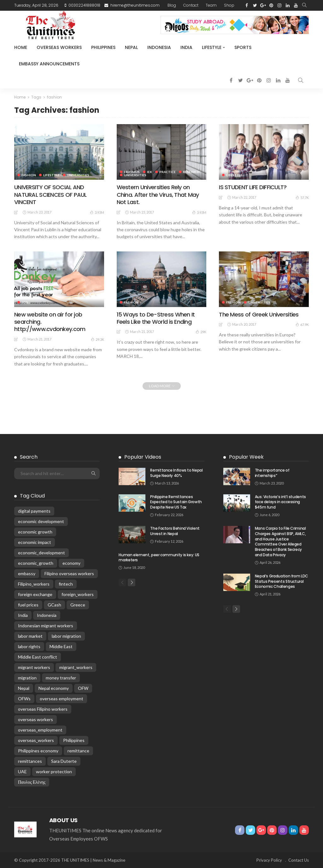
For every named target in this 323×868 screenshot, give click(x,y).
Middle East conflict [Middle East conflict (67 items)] (38, 657)
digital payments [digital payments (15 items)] (34, 511)
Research (191, 172)
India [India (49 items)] (23, 615)
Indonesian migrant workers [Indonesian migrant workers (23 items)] (46, 626)
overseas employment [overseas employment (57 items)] (62, 699)
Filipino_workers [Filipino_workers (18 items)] (34, 584)
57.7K (302, 197)
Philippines (103, 47)
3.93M (97, 212)
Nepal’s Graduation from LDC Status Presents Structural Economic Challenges (282, 581)
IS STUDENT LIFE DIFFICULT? (253, 187)
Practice (167, 172)
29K (201, 332)
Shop (229, 5)
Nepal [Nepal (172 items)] (24, 688)
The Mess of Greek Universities (259, 314)
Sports (243, 47)
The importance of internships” (272, 473)
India (186, 47)
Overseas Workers (59, 47)
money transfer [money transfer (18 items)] (61, 678)
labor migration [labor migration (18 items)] (66, 636)
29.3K (97, 339)
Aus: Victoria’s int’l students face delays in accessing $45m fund (280, 502)
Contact (191, 5)
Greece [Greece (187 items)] (78, 605)
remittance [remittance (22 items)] (78, 751)
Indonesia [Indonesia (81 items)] (47, 615)
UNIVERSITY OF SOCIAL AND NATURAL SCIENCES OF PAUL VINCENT (50, 195)
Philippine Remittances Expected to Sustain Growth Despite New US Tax (176, 502)
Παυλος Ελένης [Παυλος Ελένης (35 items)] (32, 782)
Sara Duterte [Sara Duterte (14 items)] (64, 761)
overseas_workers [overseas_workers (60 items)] (36, 740)
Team (211, 5)
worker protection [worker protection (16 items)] (54, 772)
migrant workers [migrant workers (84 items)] (34, 667)
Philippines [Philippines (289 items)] (74, 740)
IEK (150, 172)
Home (21, 47)
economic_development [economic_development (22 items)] (41, 553)
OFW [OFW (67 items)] (83, 688)
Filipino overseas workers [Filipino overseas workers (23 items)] (69, 573)
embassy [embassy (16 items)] (27, 573)
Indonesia (159, 47)
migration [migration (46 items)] (27, 678)
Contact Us (299, 860)
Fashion (29, 175)
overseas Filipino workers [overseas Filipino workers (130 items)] (43, 709)
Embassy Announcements (49, 64)
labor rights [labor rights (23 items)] (29, 646)
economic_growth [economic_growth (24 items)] (36, 563)
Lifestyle (212, 47)
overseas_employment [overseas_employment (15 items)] (40, 730)
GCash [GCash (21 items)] (54, 605)
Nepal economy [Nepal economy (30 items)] (54, 688)
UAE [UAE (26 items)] (22, 772)
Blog (172, 5)
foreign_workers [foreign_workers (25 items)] (78, 594)
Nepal (131, 47)
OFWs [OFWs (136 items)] (24, 699)
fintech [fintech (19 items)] (66, 584)
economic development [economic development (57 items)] (41, 521)
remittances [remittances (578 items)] (30, 761)
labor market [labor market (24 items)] (30, 636)
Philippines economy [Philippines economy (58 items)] (38, 751)
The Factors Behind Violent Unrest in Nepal (175, 531)
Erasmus (132, 172)
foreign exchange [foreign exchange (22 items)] (35, 594)
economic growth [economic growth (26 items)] (35, 532)
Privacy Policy (269, 860)
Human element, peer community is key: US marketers (159, 558)
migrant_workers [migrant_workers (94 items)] (76, 667)
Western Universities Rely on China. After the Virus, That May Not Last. (158, 195)
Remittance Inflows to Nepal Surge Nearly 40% (176, 473)
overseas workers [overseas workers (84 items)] (35, 719)
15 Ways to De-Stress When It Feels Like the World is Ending (156, 318)
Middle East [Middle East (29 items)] (61, 646)
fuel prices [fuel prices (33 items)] (28, 605)
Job (25, 302)
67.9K (302, 324)
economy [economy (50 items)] (71, 563)
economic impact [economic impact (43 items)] (35, 542)
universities (78, 175)
